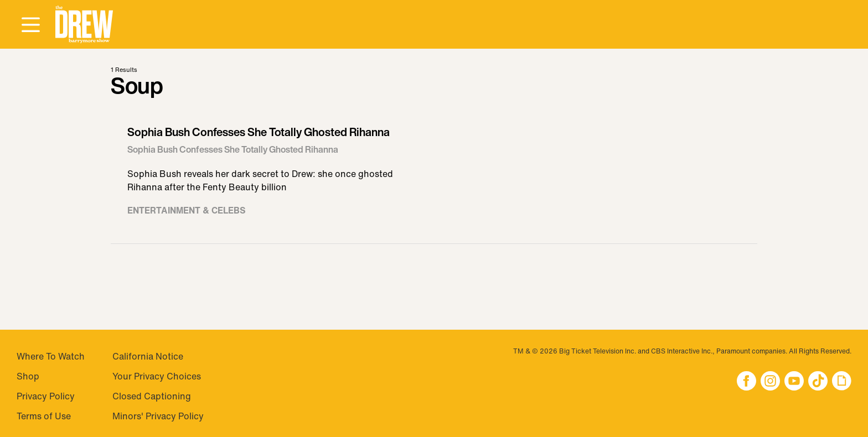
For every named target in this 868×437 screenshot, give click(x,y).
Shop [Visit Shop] (28, 376)
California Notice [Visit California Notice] (148, 356)
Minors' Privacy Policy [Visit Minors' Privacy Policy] (158, 416)
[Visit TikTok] (818, 382)
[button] (84, 25)
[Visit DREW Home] (84, 25)
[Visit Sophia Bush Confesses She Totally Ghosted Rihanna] (434, 176)
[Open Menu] (30, 25)
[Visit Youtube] (794, 382)
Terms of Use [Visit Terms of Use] (44, 416)
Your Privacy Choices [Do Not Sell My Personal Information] (157, 376)
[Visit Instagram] (770, 382)
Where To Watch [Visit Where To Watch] (51, 356)
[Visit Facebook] (746, 382)
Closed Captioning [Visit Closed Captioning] (152, 396)
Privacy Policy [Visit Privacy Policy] (46, 396)
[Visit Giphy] (842, 382)
